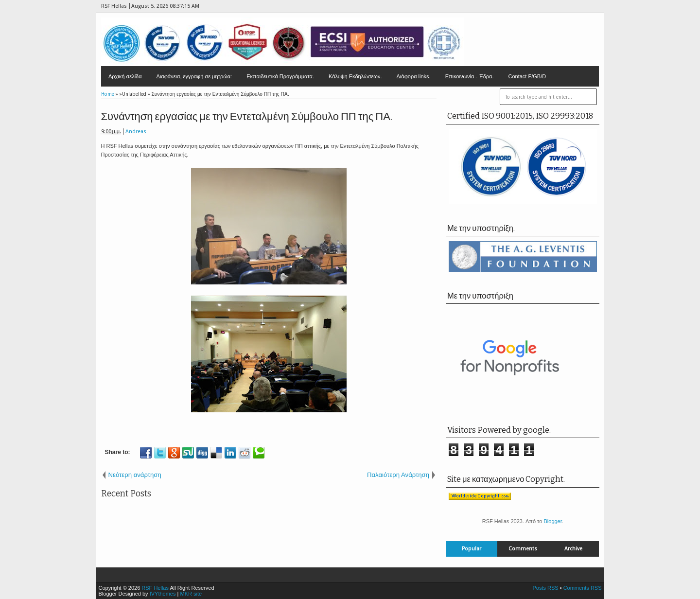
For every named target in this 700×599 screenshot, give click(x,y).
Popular (472, 549)
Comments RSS (583, 588)
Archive (573, 549)
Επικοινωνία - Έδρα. (470, 76)
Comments (523, 549)
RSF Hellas (155, 588)
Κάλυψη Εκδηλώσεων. (355, 76)
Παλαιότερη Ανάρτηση (398, 475)
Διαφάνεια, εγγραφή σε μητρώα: (194, 76)
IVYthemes (163, 594)
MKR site (191, 594)
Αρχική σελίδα (125, 76)
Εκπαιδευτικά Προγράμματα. (280, 76)
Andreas (136, 132)
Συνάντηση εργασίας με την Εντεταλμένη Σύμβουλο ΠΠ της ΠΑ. (247, 116)
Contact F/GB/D (527, 76)
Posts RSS (545, 588)
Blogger (552, 521)
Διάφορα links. (413, 76)
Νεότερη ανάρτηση (135, 475)
